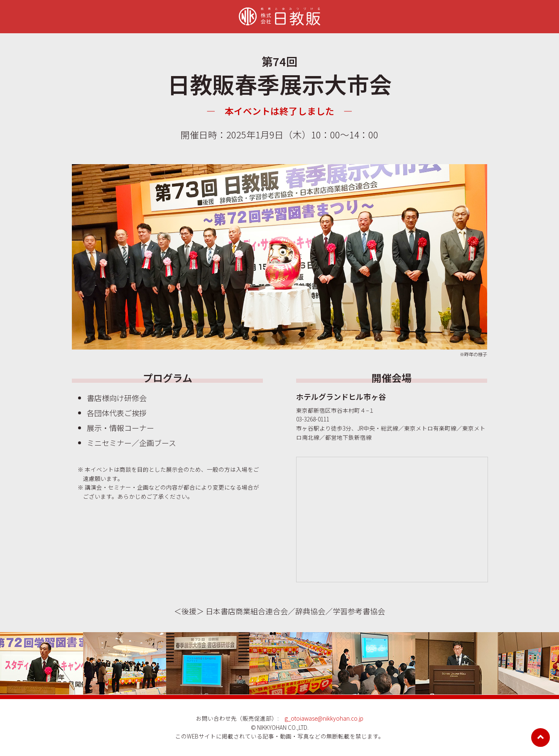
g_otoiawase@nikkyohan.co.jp (324, 718)
